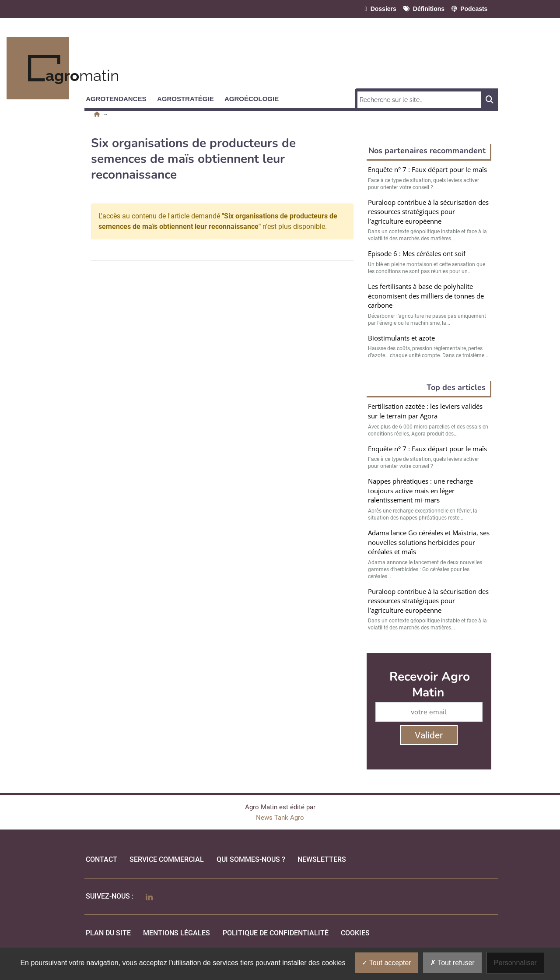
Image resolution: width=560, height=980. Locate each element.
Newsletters (322, 859)
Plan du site (108, 933)
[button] (120, 97)
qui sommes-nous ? (251, 859)
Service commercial (167, 859)
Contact (101, 859)
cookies (355, 933)
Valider (429, 735)
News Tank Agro (280, 818)
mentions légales (177, 933)
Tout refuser (452, 963)
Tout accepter (387, 963)
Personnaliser (515, 963)
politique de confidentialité (276, 933)
